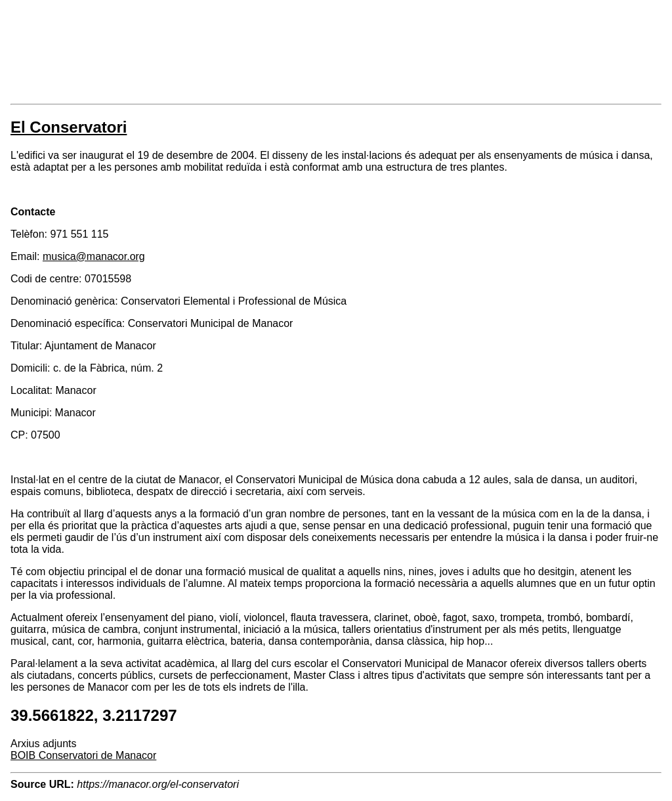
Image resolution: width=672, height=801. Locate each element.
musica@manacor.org (94, 256)
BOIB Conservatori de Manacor (83, 755)
